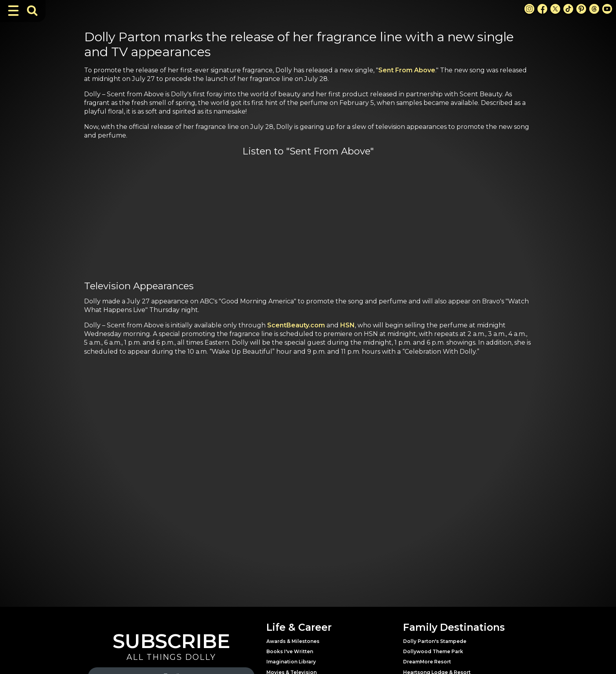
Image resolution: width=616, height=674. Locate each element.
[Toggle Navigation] (13, 11)
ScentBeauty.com (296, 325)
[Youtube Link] (607, 9)
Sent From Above (407, 70)
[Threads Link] (594, 9)
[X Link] (555, 9)
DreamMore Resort (427, 662)
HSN (347, 325)
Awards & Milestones (293, 641)
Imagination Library (291, 662)
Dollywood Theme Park (433, 651)
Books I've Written (290, 651)
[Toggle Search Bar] (32, 11)
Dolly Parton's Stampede (435, 641)
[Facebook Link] (542, 9)
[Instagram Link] (529, 9)
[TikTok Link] (568, 9)
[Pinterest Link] (581, 9)
